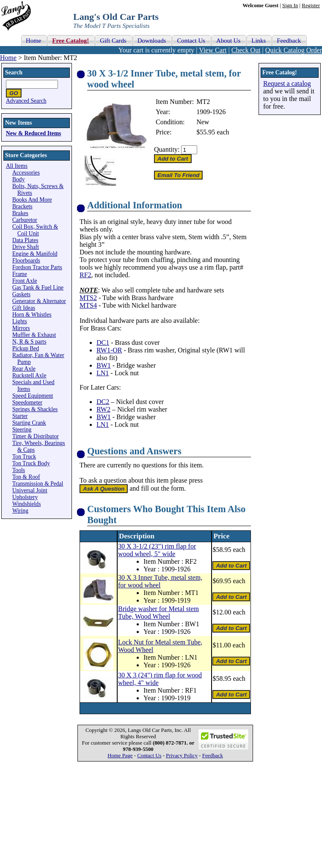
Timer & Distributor (36, 436)
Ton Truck (24, 457)
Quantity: (167, 149)
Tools (19, 470)
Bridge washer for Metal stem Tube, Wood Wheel (158, 613)
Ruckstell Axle (29, 375)
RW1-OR (109, 350)
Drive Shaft (26, 247)
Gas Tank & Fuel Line (38, 288)
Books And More (32, 200)
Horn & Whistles (32, 315)
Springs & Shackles (35, 409)
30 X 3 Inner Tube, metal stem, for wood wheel (160, 581)
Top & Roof (26, 477)
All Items (17, 166)
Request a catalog (287, 83)
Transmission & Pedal (38, 484)
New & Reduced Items (33, 133)
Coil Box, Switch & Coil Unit (35, 230)
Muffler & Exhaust (34, 335)
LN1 (103, 373)
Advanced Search (26, 101)
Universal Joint (30, 490)
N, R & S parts (29, 342)
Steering (22, 430)
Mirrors (21, 328)
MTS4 (88, 305)
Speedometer (27, 403)
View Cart (213, 50)
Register (311, 5)
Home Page (120, 756)
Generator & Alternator (39, 301)
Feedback (213, 756)
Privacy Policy (182, 756)
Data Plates (25, 240)
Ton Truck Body (31, 463)
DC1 (103, 343)
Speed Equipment (33, 396)
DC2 (103, 402)
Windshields (26, 504)
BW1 (104, 365)
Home (8, 58)
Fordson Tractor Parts (37, 267)
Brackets (22, 206)
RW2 (103, 409)
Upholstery (25, 497)
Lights (20, 321)
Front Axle (25, 281)
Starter (20, 416)
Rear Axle (24, 369)
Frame (20, 274)
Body (18, 179)
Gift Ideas (24, 308)
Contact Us (149, 756)
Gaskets (21, 294)
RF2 (85, 275)
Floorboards (26, 261)
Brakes (20, 213)
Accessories (26, 173)
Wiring (20, 511)
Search (14, 72)
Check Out (246, 50)
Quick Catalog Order (294, 50)
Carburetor (25, 220)
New (203, 122)
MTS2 (88, 298)
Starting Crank (29, 423)
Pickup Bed (26, 348)
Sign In (290, 5)
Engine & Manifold (35, 254)
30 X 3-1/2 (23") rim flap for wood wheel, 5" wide (157, 550)
